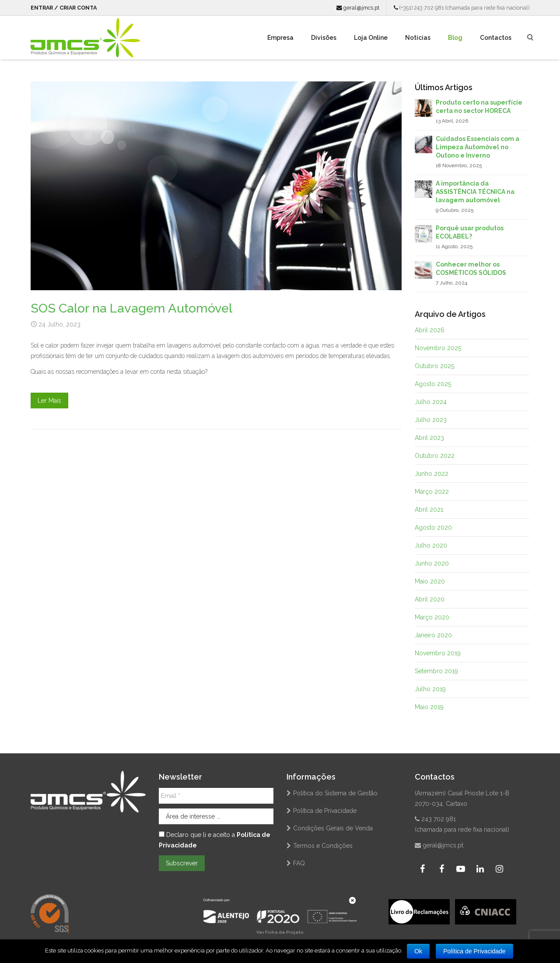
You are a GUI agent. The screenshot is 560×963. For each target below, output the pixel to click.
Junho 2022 (432, 474)
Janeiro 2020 (433, 635)
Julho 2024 (431, 402)
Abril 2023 (429, 438)
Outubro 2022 (435, 456)
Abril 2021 (429, 510)
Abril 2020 (430, 599)
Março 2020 (432, 617)
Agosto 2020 (433, 527)
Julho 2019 (430, 689)
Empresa (280, 38)
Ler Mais (49, 401)
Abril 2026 (430, 330)
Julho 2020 (431, 545)
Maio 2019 (429, 707)
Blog (455, 38)
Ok (418, 951)
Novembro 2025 (438, 348)
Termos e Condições (323, 846)
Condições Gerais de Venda (333, 828)
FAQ (299, 863)
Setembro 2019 (436, 671)
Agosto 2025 (433, 384)
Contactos (496, 38)
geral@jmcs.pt (358, 8)
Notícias (418, 38)
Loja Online (371, 38)
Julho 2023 (431, 420)
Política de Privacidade (325, 811)
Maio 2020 (430, 581)
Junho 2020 (432, 563)
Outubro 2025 (434, 366)
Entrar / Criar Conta (64, 8)
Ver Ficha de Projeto (280, 932)
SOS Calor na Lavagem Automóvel (131, 308)
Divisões (324, 38)
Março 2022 (432, 492)
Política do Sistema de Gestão (335, 793)
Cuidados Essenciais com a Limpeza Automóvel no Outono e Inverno (478, 147)
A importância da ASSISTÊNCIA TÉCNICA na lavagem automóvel (475, 192)
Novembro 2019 (438, 653)
